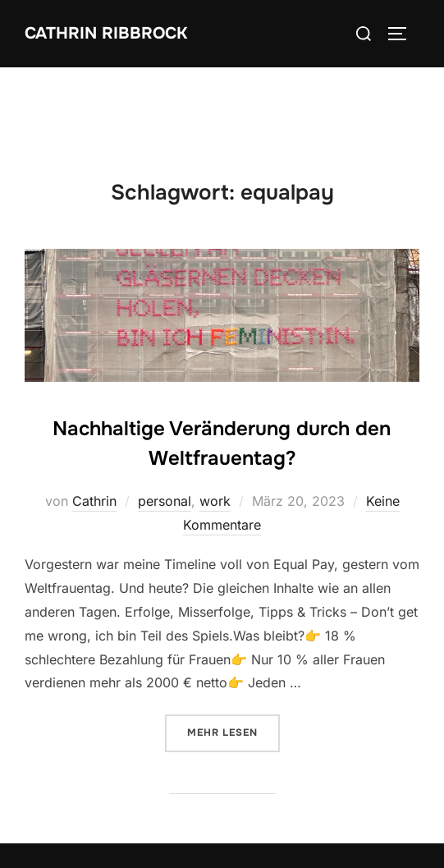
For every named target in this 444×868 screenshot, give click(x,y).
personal (165, 501)
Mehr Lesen (233, 731)
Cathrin (94, 501)
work (215, 501)
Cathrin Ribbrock (106, 33)
